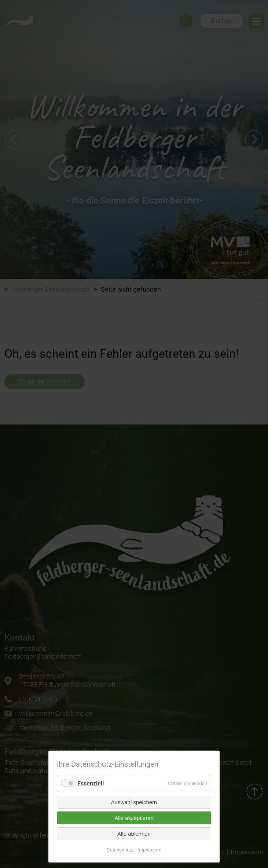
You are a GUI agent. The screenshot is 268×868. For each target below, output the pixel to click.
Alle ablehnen (134, 834)
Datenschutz (120, 850)
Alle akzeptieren (134, 818)
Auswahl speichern (134, 802)
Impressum (149, 850)
